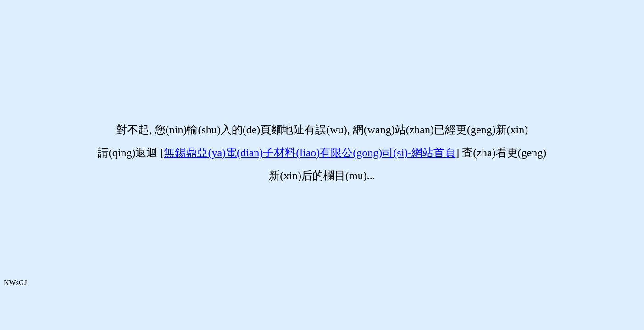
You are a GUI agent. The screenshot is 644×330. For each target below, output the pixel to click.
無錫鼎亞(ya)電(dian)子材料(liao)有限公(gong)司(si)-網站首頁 (310, 153)
